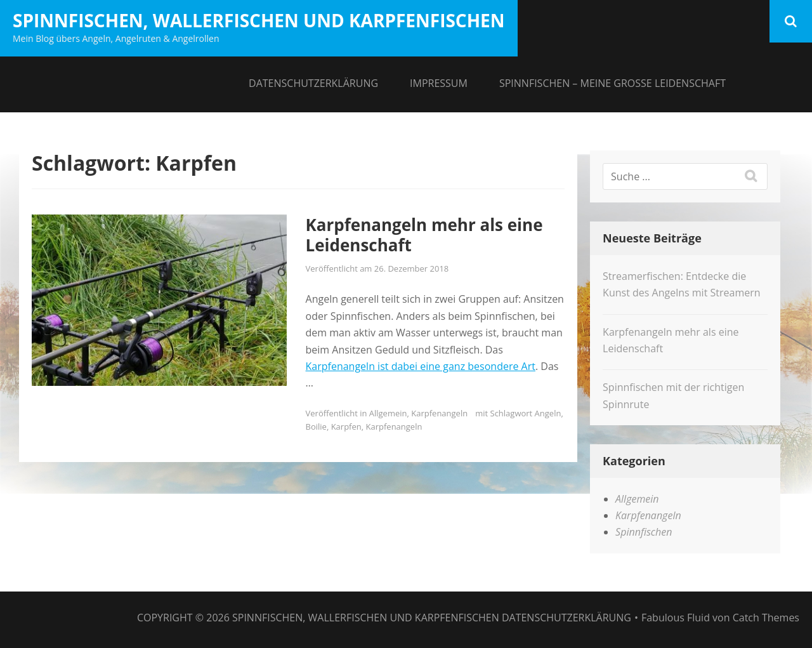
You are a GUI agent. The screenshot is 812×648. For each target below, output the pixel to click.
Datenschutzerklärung (313, 83)
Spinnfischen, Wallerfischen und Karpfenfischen (259, 20)
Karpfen (346, 426)
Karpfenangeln (439, 413)
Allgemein (388, 413)
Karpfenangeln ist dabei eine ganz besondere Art (421, 366)
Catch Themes (766, 618)
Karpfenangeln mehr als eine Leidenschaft (424, 235)
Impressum (439, 83)
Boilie (316, 426)
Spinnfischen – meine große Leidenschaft (612, 83)
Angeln (548, 413)
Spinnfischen (644, 532)
